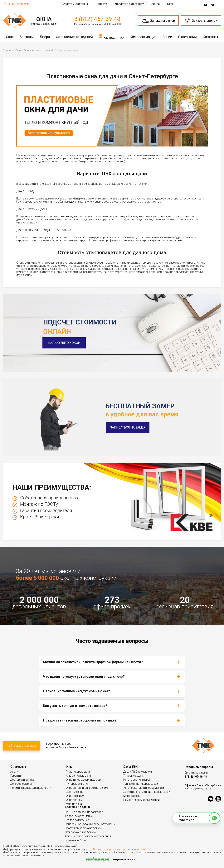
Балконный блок (75, 840)
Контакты (210, 37)
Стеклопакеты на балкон (81, 832)
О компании (187, 37)
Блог (170, 4)
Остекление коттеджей (74, 37)
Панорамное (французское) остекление (90, 824)
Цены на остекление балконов (84, 812)
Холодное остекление (79, 816)
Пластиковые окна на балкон (84, 828)
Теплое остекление (77, 820)
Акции (156, 4)
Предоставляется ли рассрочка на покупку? (112, 720)
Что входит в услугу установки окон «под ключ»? (112, 677)
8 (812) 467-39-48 (97, 19)
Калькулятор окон (65, 343)
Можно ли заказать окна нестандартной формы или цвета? (112, 662)
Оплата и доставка (75, 4)
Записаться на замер (128, 427)
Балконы (27, 37)
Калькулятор (111, 36)
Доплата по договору (129, 4)
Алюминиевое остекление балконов (88, 836)
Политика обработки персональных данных (121, 849)
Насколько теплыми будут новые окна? (112, 691)
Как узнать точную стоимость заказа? (112, 706)
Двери (45, 37)
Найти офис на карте (198, 789)
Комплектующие (143, 37)
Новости (101, 4)
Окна (10, 37)
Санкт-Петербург (18, 4)
